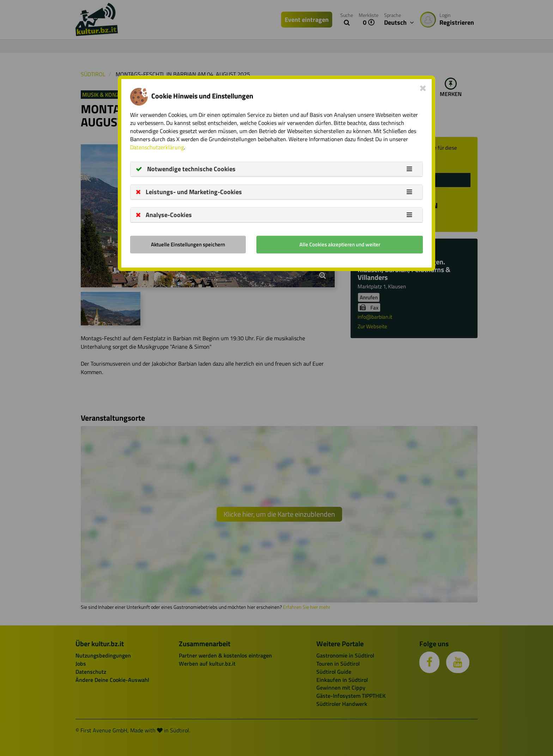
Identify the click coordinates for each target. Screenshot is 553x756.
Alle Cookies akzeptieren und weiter (340, 244)
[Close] (423, 88)
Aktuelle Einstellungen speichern (188, 244)
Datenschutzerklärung (157, 147)
